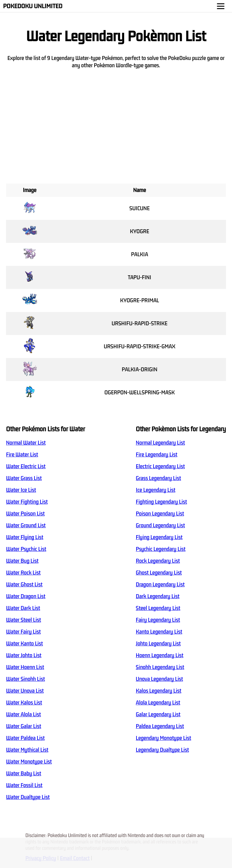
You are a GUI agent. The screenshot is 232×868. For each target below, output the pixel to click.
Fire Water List (22, 455)
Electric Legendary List (160, 466)
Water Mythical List (27, 750)
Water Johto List (24, 655)
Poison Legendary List (160, 514)
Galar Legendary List (158, 714)
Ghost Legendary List (159, 573)
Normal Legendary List (161, 443)
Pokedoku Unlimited (33, 6)
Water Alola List (23, 714)
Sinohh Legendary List (160, 667)
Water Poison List (25, 514)
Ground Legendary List (161, 525)
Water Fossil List (24, 785)
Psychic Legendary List (161, 549)
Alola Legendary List (158, 703)
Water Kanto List (24, 644)
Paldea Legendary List (160, 726)
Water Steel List (24, 620)
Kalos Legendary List (159, 691)
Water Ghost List (24, 585)
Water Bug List (22, 561)
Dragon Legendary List (160, 585)
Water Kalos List (24, 703)
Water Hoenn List (25, 667)
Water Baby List (24, 774)
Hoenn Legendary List (160, 655)
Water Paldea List (25, 738)
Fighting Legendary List (161, 502)
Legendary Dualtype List (163, 750)
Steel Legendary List (158, 608)
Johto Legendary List (158, 644)
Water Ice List (21, 490)
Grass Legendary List (159, 478)
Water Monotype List (29, 762)
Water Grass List (24, 478)
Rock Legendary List (158, 561)
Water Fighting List (27, 502)
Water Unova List (25, 691)
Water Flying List (25, 537)
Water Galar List (24, 726)
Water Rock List (23, 573)
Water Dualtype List (28, 797)
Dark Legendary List (158, 596)
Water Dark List (23, 608)
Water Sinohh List (26, 679)
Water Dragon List (26, 596)
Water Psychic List (26, 549)
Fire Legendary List (157, 455)
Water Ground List (26, 525)
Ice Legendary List (156, 490)
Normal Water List (26, 443)
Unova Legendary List (159, 679)
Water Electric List (26, 466)
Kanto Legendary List (159, 632)
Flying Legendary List (159, 537)
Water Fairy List (23, 632)
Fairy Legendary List (158, 620)
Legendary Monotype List (164, 738)
